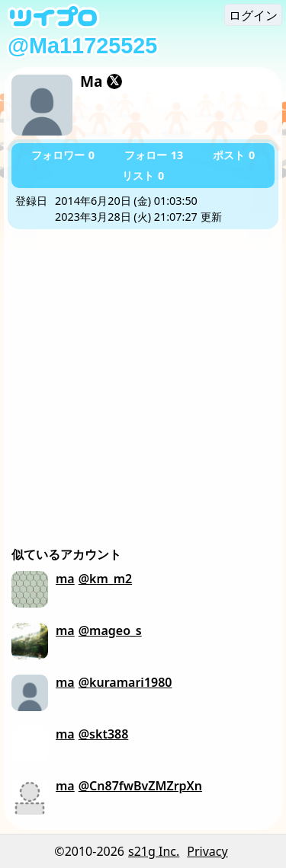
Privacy (207, 851)
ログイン (253, 15)
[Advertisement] (143, 380)
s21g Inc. (154, 851)
